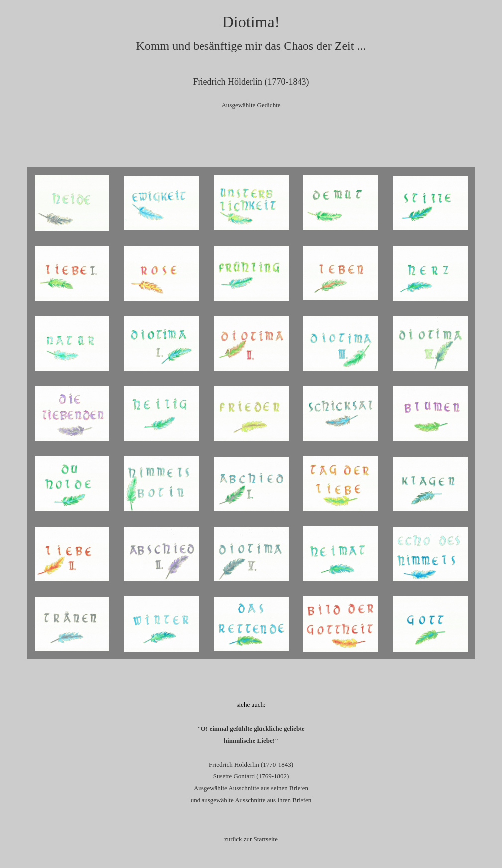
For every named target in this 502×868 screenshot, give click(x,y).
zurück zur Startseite (251, 839)
